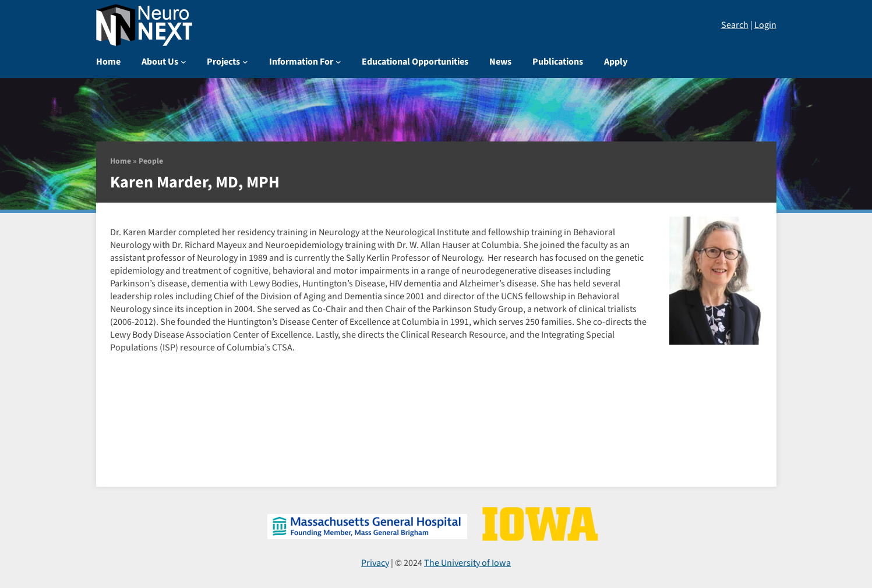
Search (735, 25)
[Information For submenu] (338, 62)
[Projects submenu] (245, 62)
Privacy (375, 563)
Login (765, 25)
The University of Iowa (467, 563)
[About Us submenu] (183, 62)
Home (121, 161)
